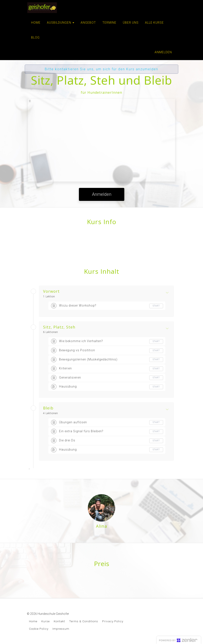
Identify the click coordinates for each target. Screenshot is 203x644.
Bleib (48, 408)
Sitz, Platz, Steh (59, 327)
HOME (36, 23)
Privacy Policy (113, 621)
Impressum (61, 629)
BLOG (35, 37)
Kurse (46, 621)
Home (33, 621)
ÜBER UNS (131, 23)
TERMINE (109, 23)
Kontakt (59, 621)
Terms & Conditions (84, 621)
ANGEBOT (88, 23)
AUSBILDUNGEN (61, 23)
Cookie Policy (39, 629)
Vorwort (51, 291)
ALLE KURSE (154, 23)
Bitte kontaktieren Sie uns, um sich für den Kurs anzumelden (101, 69)
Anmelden (163, 52)
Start (156, 306)
